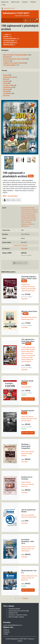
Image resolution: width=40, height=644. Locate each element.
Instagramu (7, 632)
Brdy (5, 79)
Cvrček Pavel (25, 357)
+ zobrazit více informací (20, 245)
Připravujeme (8, 45)
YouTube (6, 634)
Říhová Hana (28, 220)
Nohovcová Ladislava (31, 212)
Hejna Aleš (32, 355)
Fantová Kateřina (26, 210)
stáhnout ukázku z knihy (12, 200)
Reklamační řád (13, 613)
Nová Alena (31, 291)
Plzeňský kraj (8, 87)
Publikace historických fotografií (14, 63)
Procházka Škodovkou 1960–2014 (28, 541)
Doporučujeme (9, 41)
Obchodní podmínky (14, 609)
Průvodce (6, 61)
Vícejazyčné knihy (10, 39)
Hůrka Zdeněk (25, 551)
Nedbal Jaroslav (30, 349)
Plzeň (5, 83)
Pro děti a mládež (9, 85)
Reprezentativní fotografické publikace (16, 55)
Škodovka (6, 89)
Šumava (6, 75)
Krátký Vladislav (26, 482)
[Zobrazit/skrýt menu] (26, 20)
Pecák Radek (32, 289)
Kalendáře (6, 57)
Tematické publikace (10, 65)
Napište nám (5, 2)
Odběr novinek (15, 2)
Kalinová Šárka (26, 576)
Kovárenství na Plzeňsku (27, 478)
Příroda (6, 91)
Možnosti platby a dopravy (16, 617)
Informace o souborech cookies (18, 615)
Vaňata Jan (31, 224)
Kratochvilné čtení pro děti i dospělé (15, 59)
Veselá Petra (29, 353)
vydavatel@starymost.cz (15, 625)
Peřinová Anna (25, 214)
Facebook (25, 2)
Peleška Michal (31, 216)
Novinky (6, 37)
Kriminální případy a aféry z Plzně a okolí (29, 278)
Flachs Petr (31, 549)
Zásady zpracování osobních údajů (19, 611)
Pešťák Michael (26, 218)
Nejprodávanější (9, 43)
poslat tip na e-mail (20, 263)
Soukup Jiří (25, 355)
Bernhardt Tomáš (26, 317)
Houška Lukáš (25, 347)
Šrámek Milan (32, 517)
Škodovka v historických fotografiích (26, 446)
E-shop (3, 5)
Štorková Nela (25, 351)
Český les (6, 81)
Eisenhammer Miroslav (28, 208)
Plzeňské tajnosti (28, 411)
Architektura (7, 93)
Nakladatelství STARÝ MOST (16, 13)
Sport (5, 95)
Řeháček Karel (25, 285)
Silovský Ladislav (26, 421)
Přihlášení (33, 2)
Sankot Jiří (24, 289)
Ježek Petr (24, 291)
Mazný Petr (30, 319)
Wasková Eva (25, 226)
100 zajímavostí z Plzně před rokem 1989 (28, 341)
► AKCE (6, 35)
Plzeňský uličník (27, 381)
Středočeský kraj (9, 77)
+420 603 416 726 (8, 8)
